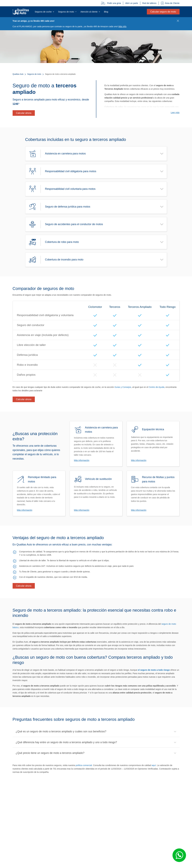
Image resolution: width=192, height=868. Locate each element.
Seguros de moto (34, 74)
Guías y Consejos (123, 387)
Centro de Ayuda (157, 387)
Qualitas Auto (18, 74)
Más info (122, 26)
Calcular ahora (24, 113)
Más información (82, 460)
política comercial (84, 765)
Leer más (175, 112)
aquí (154, 765)
